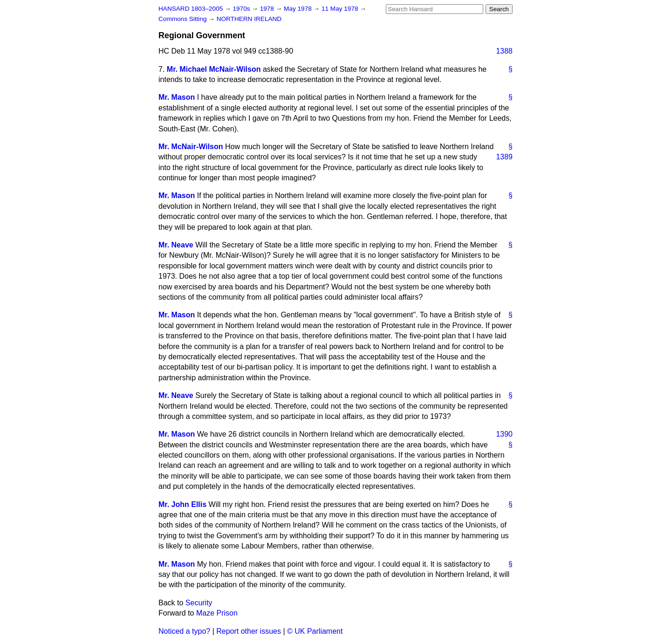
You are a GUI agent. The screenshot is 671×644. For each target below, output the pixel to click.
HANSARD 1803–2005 (191, 9)
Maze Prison (217, 613)
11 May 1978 (341, 9)
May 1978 (298, 9)
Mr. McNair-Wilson (191, 147)
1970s (242, 9)
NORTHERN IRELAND (249, 19)
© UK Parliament (315, 631)
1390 (504, 434)
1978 (268, 9)
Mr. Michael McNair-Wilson (214, 69)
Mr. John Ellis (182, 504)
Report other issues (249, 631)
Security (199, 603)
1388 (504, 51)
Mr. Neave (176, 245)
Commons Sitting (183, 19)
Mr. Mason (177, 97)
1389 (504, 157)
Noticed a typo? (184, 631)
